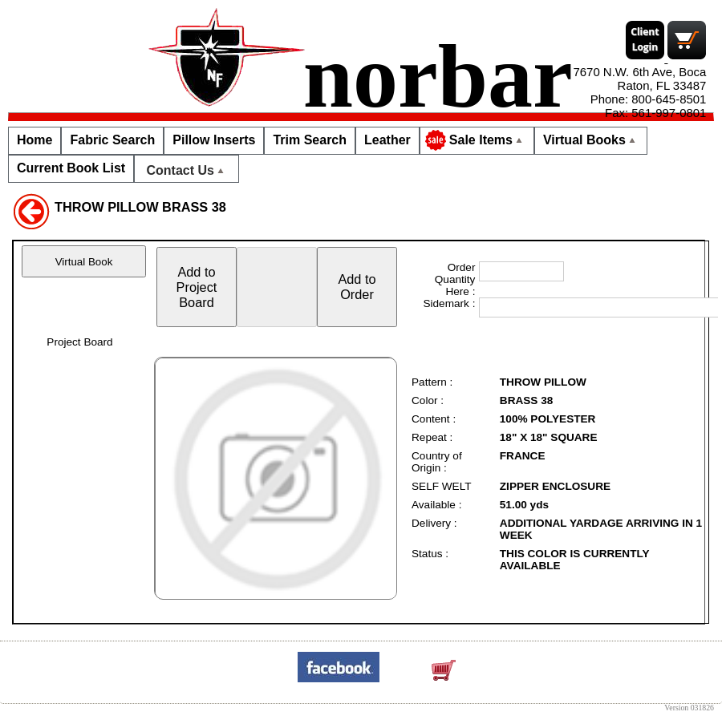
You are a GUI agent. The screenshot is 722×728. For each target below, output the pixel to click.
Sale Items (475, 140)
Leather (387, 140)
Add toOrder (357, 287)
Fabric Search (112, 140)
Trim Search (310, 140)
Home (34, 140)
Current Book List (71, 168)
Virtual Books (591, 140)
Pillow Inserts (214, 140)
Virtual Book (84, 262)
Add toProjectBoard (197, 287)
